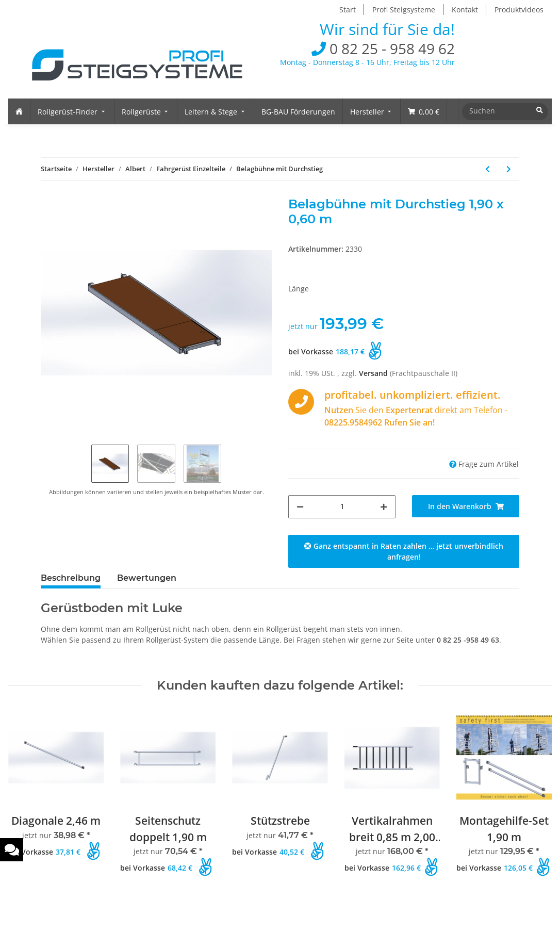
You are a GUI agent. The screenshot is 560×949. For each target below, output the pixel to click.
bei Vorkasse (311, 351)
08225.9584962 (353, 422)
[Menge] (342, 507)
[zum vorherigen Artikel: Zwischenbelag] (488, 169)
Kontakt (465, 10)
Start (348, 10)
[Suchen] (503, 111)
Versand (374, 373)
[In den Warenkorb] (466, 506)
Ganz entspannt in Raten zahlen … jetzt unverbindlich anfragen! (404, 551)
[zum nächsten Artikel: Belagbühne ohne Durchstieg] (509, 169)
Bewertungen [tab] (147, 578)
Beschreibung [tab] (71, 578)
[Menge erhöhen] (384, 507)
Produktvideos (519, 10)
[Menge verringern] (300, 507)
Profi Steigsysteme (404, 10)
